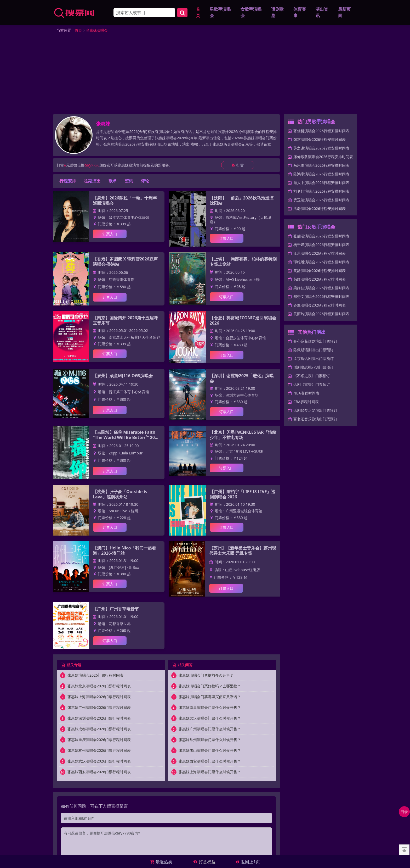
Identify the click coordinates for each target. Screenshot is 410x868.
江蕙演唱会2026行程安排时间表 (320, 254)
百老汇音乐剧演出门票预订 (315, 420)
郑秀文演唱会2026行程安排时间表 (321, 297)
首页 (198, 13)
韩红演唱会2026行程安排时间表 (320, 280)
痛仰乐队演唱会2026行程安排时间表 (323, 157)
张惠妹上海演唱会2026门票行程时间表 (99, 697)
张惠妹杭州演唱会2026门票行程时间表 (99, 751)
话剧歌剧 (277, 13)
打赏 (238, 166)
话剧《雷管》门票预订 (312, 385)
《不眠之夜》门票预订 (312, 377)
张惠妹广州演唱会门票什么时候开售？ (210, 730)
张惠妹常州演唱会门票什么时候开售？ (210, 740)
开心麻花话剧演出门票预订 (315, 342)
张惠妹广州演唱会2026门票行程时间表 (99, 708)
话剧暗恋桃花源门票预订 (314, 368)
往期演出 (92, 182)
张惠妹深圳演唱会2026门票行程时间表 (99, 719)
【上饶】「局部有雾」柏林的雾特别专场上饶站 (243, 262)
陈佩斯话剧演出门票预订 (314, 351)
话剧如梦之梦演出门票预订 (315, 411)
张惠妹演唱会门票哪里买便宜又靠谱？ (210, 697)
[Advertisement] (205, 76)
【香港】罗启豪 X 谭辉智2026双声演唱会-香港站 (125, 262)
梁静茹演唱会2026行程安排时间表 (321, 289)
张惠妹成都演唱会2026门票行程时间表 (99, 730)
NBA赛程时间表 (306, 394)
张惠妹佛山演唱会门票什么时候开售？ (210, 751)
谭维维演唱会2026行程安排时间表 (321, 263)
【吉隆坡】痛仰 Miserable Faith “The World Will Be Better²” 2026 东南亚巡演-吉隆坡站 (126, 435)
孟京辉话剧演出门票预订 (314, 359)
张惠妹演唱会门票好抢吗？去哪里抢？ (210, 687)
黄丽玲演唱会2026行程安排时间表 (321, 315)
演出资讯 (322, 13)
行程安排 (68, 182)
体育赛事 (300, 13)
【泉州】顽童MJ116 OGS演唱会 (123, 376)
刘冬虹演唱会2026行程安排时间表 (321, 192)
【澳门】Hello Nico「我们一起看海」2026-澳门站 (124, 551)
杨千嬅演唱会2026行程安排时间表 (321, 245)
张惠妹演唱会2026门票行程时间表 (95, 676)
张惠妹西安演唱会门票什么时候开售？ (210, 762)
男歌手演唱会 (220, 13)
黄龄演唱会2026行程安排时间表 (320, 271)
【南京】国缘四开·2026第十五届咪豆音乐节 (125, 321)
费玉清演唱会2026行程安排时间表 (321, 201)
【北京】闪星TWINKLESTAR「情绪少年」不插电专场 (243, 435)
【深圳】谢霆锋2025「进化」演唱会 (242, 379)
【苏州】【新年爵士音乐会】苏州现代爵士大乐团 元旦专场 (243, 551)
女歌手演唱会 (251, 13)
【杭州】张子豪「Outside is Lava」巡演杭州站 (120, 495)
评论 (145, 182)
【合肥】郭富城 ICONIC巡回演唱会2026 (243, 321)
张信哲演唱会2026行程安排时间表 (321, 132)
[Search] (144, 13)
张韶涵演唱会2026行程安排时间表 (321, 237)
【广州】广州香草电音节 (116, 610)
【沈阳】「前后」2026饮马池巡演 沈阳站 (242, 201)
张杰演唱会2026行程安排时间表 (320, 140)
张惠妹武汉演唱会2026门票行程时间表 (99, 762)
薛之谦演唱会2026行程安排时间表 (321, 149)
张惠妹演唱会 (97, 31)
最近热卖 (161, 862)
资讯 (129, 182)
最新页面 (344, 13)
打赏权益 (204, 862)
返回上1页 (248, 862)
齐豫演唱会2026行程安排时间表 (320, 306)
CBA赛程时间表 (306, 402)
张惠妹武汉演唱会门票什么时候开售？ (210, 719)
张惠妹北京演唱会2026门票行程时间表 (99, 687)
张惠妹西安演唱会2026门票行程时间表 (99, 773)
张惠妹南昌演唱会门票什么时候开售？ (210, 708)
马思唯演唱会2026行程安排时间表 (321, 166)
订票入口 (110, 235)
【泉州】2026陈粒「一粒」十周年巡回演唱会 (125, 201)
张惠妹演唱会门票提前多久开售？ (206, 676)
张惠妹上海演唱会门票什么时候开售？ (210, 773)
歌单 (113, 182)
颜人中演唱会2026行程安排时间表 (321, 183)
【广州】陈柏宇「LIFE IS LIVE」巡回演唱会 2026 (243, 495)
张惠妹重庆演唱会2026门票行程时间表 (99, 740)
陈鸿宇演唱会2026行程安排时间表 (321, 175)
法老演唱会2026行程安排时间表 (320, 209)
